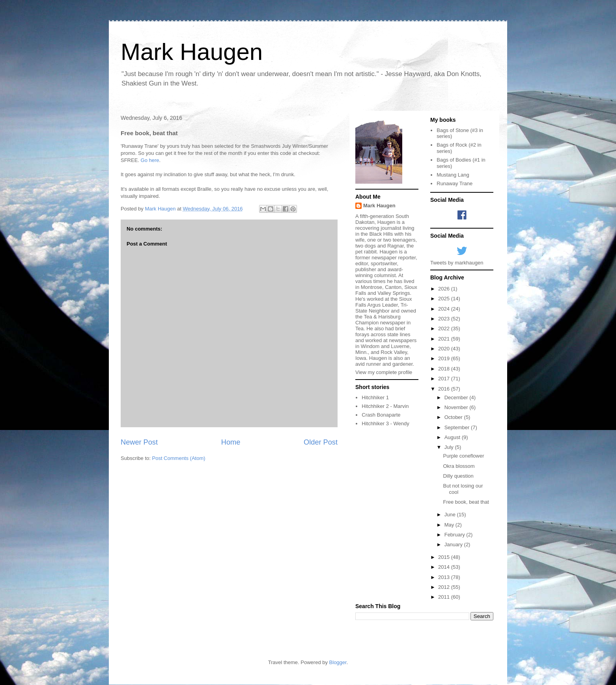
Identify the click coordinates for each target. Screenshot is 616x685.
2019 (445, 358)
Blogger (338, 662)
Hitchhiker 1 (375, 397)
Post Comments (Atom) (179, 458)
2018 (445, 369)
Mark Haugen (192, 52)
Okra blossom (459, 466)
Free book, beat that (466, 502)
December (457, 397)
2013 (445, 577)
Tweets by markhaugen (457, 263)
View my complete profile (384, 372)
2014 (445, 567)
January (454, 544)
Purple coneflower (463, 456)
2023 (445, 319)
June (451, 515)
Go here (150, 160)
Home (231, 442)
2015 (445, 557)
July (450, 447)
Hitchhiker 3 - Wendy (385, 423)
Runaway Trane (455, 183)
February (455, 535)
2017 (445, 379)
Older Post (321, 442)
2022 (445, 329)
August (453, 437)
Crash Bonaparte (381, 415)
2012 (445, 587)
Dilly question (458, 476)
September (458, 427)
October (454, 417)
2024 (445, 309)
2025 (445, 299)
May (450, 525)
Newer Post (139, 442)
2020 (445, 349)
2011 (445, 597)
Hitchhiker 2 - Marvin (385, 406)
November (457, 407)
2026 (445, 289)
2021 (445, 339)
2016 (445, 389)
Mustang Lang (453, 175)
